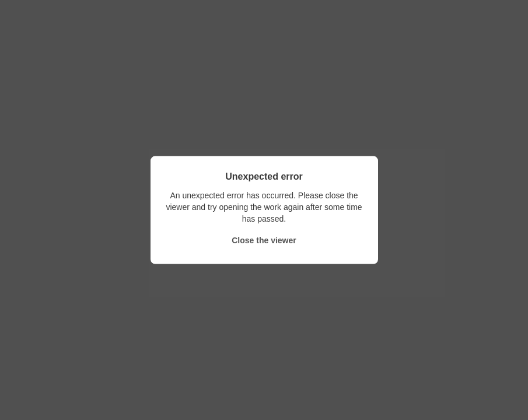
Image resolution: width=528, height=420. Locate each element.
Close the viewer (264, 240)
